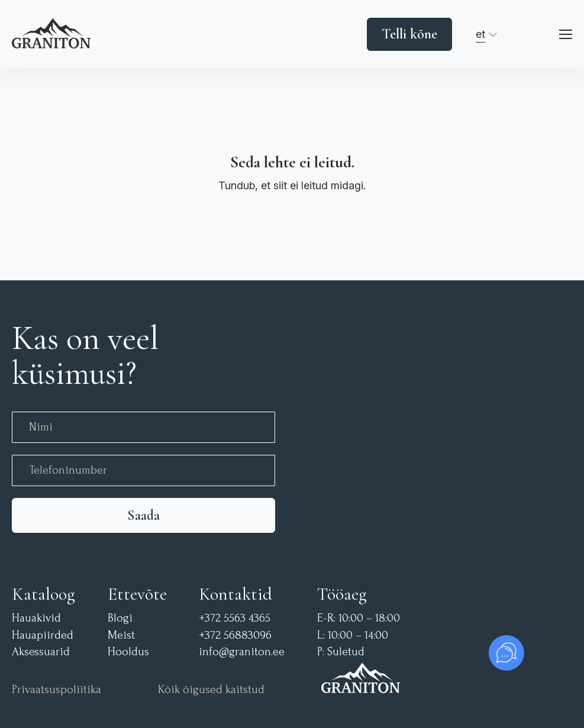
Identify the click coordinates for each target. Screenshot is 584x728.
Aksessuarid (41, 652)
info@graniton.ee (242, 652)
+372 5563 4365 (235, 618)
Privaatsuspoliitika (57, 690)
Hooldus (128, 652)
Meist (121, 635)
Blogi (120, 618)
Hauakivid (36, 618)
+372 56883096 (235, 635)
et (480, 34)
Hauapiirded (43, 635)
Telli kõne (409, 34)
